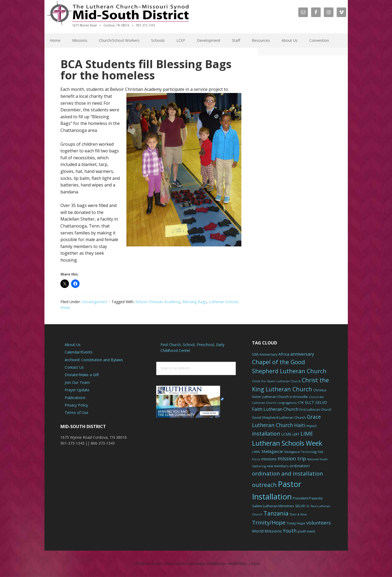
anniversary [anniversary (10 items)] (302, 354)
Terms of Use (77, 413)
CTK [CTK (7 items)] (301, 403)
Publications (75, 398)
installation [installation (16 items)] (266, 434)
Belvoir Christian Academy (158, 302)
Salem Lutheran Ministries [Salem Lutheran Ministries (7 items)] (273, 506)
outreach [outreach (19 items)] (264, 485)
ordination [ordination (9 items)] (300, 466)
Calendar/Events (79, 352)
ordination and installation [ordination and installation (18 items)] (288, 473)
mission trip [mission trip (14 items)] (292, 458)
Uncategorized (94, 302)
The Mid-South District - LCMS (118, 17)
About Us (73, 345)
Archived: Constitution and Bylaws (94, 360)
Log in (254, 564)
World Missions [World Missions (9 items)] (267, 531)
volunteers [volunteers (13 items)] (319, 523)
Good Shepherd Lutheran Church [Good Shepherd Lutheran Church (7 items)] (279, 417)
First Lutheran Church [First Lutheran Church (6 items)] (315, 410)
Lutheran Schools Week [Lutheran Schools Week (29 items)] (287, 443)
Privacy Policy (76, 405)
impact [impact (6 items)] (311, 426)
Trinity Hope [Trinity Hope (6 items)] (296, 523)
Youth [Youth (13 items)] (290, 531)
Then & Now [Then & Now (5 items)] (298, 514)
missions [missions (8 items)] (269, 459)
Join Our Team (77, 382)
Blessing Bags (194, 302)
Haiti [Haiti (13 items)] (300, 425)
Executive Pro (176, 564)
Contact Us (74, 367)
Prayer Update (77, 390)
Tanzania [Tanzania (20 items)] (276, 513)
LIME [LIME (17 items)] (307, 433)
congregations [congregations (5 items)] (287, 403)
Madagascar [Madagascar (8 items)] (272, 451)
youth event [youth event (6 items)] (306, 531)
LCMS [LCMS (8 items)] (286, 434)
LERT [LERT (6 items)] (296, 434)
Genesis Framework (210, 564)
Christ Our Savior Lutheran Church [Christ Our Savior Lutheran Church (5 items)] (276, 381)
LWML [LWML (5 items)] (256, 452)
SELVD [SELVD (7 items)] (300, 506)
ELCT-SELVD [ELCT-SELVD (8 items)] (316, 402)
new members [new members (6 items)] (278, 466)
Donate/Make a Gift (82, 375)
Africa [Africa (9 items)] (284, 354)
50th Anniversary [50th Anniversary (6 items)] (265, 354)
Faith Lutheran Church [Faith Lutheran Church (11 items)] (275, 409)
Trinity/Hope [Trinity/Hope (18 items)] (269, 522)
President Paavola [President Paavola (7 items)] (308, 498)
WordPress (238, 564)
